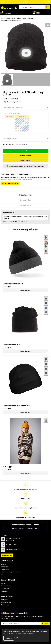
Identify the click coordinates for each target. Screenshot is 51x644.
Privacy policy (5, 567)
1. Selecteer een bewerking (13, 107)
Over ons (3, 583)
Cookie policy (5, 569)
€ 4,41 (7, 409)
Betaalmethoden (6, 602)
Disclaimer (4, 600)
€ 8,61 (7, 470)
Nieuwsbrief (4, 586)
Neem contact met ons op (10, 183)
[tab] (25, 195)
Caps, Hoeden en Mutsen (19, 18)
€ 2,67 (7, 287)
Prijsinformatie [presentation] (25, 195)
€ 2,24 (7, 348)
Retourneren (5, 605)
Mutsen (30, 18)
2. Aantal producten (10, 138)
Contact (3, 564)
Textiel (8, 18)
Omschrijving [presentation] (25, 200)
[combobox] (32, 7)
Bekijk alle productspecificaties (12, 102)
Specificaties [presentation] (25, 205)
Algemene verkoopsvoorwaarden (11, 572)
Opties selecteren (26, 290)
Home (3, 18)
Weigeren (16, 638)
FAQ (2, 574)
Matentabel (4, 591)
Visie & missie (5, 588)
